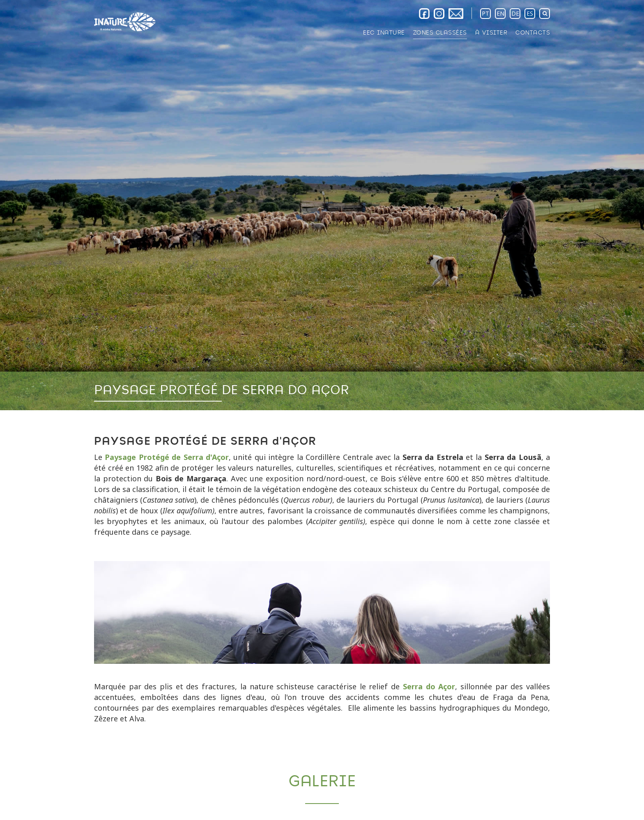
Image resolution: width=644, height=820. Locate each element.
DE (515, 13)
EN (500, 13)
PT (485, 13)
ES (530, 13)
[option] (322, 205)
